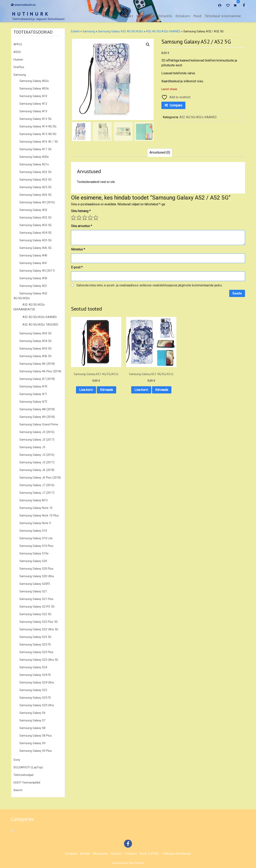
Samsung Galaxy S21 (33, 591)
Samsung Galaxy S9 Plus (36, 751)
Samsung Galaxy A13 (33, 111)
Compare (110, 16)
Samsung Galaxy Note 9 (35, 523)
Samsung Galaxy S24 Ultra (37, 682)
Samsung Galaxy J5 (32, 447)
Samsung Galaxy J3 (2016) (37, 432)
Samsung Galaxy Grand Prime (39, 424)
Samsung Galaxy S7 (32, 720)
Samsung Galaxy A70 (33, 386)
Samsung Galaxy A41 (33, 263)
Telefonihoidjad (23, 775)
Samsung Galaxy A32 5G (35, 217)
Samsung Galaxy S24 (33, 667)
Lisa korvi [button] (90, 382)
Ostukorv (183, 16)
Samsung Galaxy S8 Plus (36, 736)
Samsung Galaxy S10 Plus (36, 546)
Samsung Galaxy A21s (34, 164)
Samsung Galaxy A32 (33, 210)
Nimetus (78, 249)
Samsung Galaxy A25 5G (35, 187)
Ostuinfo (165, 16)
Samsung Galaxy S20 (33, 561)
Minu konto (146, 16)
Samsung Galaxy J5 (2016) (37, 455)
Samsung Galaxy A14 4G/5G (38, 126)
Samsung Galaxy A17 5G (35, 149)
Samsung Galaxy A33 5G (35, 225)
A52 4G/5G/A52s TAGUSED (40, 325)
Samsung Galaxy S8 (32, 728)
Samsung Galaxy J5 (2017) (37, 462)
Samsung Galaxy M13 (33, 500)
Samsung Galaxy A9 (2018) (37, 417)
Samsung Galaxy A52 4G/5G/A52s (120, 31)
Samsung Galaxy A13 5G (35, 119)
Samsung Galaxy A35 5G (35, 240)
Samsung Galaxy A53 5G (35, 333)
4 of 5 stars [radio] (90, 217)
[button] (148, 45)
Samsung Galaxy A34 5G (35, 233)
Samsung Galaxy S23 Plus (36, 652)
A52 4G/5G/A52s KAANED (40, 317)
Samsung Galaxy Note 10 (36, 508)
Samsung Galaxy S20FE (35, 584)
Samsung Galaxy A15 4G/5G (38, 134)
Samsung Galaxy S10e (34, 553)
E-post (77, 267)
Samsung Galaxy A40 (33, 255)
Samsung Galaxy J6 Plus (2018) (40, 478)
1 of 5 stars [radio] (73, 217)
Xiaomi (18, 790)
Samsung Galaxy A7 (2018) (37, 379)
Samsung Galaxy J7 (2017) (37, 493)
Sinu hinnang (81, 211)
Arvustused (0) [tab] (160, 152)
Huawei (18, 60)
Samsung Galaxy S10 (33, 531)
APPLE (18, 44)
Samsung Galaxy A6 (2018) (37, 364)
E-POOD (154, 854)
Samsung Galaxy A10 (33, 96)
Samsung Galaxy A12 (33, 104)
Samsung (20, 75)
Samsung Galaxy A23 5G (35, 180)
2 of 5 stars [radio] (79, 217)
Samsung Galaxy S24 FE (35, 675)
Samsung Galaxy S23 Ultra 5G (39, 660)
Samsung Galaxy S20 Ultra (37, 576)
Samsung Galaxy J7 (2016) (37, 485)
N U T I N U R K (30, 14)
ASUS (17, 52)
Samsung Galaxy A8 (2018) (37, 409)
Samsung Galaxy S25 (33, 690)
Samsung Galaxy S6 (32, 713)
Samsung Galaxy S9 (32, 743)
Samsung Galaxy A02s (34, 81)
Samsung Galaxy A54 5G (35, 341)
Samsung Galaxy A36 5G (35, 248)
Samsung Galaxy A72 (33, 402)
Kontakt (127, 16)
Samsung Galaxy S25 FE (35, 698)
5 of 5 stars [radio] (96, 217)
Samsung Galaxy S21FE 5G (37, 607)
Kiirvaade (90, 392)
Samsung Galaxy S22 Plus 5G (39, 622)
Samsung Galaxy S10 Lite (36, 538)
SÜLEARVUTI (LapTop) (28, 767)
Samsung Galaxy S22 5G (35, 614)
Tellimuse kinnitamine (223, 16)
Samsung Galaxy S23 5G (35, 637)
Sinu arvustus (81, 226)
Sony (17, 760)
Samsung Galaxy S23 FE (35, 645)
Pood (197, 16)
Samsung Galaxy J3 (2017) (37, 440)
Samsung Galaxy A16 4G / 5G (39, 142)
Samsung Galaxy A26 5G (35, 195)
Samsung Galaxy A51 (33, 286)
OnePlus (19, 67)
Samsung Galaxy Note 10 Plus (39, 515)
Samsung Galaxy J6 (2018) (37, 470)
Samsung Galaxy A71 (33, 394)
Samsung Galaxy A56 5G (35, 356)
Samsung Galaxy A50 (33, 278)
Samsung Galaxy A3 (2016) (37, 202)
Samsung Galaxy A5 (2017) (37, 271)
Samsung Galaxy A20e (34, 157)
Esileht (75, 31)
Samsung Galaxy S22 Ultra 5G (39, 629)
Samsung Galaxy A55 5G (35, 349)
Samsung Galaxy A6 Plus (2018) (40, 371)
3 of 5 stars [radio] (85, 217)
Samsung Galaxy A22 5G (35, 172)
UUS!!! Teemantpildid (27, 783)
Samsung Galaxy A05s (34, 88)
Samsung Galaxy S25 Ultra (37, 705)
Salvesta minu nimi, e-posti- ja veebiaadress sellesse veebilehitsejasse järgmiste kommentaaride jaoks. (149, 285)
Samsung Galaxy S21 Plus (36, 599)
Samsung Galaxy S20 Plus (36, 569)
